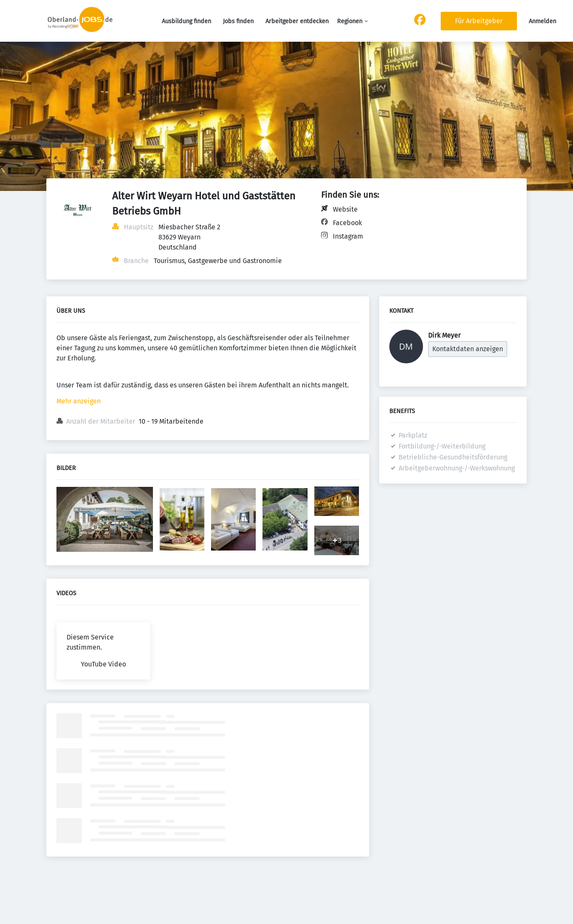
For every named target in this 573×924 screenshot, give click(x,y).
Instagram (348, 236)
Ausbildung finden (186, 21)
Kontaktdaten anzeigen (468, 349)
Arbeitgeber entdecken (297, 21)
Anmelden (542, 21)
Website (345, 209)
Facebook (347, 223)
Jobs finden (238, 21)
